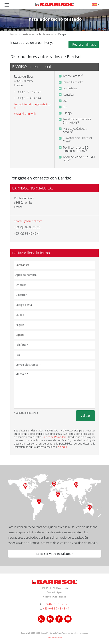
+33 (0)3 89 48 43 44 (56, 608)
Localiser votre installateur (55, 554)
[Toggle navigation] (7, 5)
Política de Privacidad (54, 437)
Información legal (55, 637)
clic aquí (62, 447)
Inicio (14, 34)
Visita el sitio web (25, 114)
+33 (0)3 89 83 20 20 (56, 604)
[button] (95, 4)
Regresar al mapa (84, 45)
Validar (85, 416)
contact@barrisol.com (28, 221)
